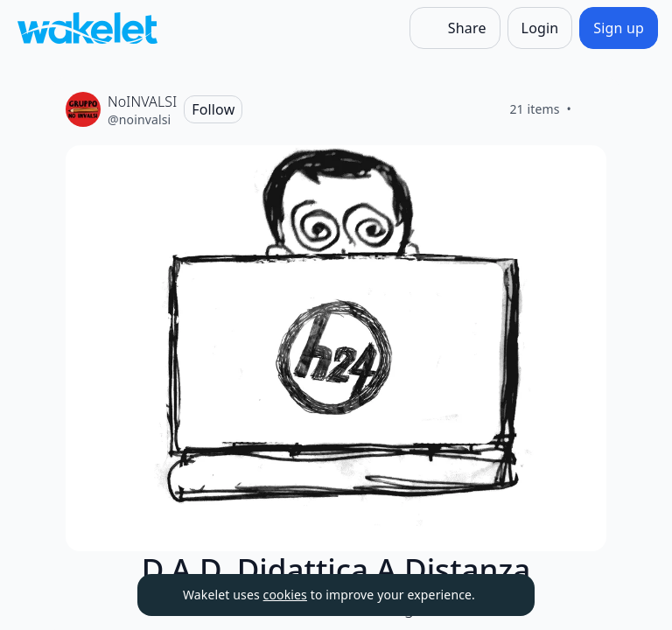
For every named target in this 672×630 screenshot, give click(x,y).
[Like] (592, 109)
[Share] (455, 28)
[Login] (540, 28)
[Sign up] (619, 28)
